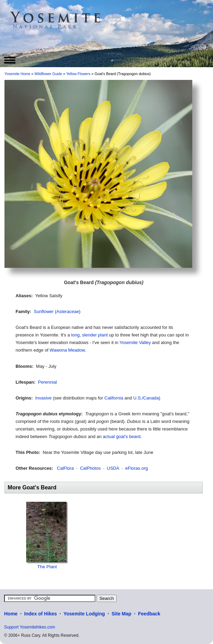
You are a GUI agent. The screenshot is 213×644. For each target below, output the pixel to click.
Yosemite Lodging (84, 614)
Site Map (121, 614)
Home (11, 614)
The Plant (47, 567)
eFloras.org (137, 468)
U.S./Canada (146, 398)
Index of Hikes (40, 614)
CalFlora (65, 468)
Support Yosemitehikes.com (30, 627)
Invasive (43, 398)
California (114, 398)
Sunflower (44, 311)
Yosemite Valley (135, 342)
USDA (113, 468)
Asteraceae (68, 311)
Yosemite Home (17, 74)
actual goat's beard (122, 437)
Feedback (149, 614)
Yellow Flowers (78, 74)
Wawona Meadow (67, 350)
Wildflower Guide (48, 74)
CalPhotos (90, 468)
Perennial (47, 382)
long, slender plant (89, 335)
